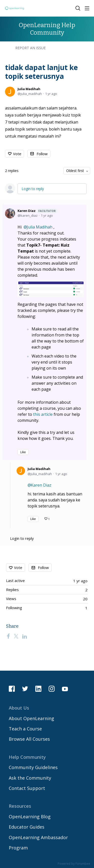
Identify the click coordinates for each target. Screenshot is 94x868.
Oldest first (75, 171)
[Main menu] (87, 8)
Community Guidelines (33, 767)
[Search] (78, 8)
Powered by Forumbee (74, 864)
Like (23, 452)
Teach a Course (25, 729)
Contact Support (27, 788)
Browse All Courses (29, 739)
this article (43, 414)
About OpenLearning (31, 718)
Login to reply (33, 189)
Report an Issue (30, 48)
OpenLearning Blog (30, 817)
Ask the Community (30, 778)
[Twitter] (16, 636)
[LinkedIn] (25, 636)
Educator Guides (27, 827)
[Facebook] (8, 636)
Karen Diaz (37, 211)
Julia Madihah (29, 89)
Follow (42, 154)
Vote (17, 154)
